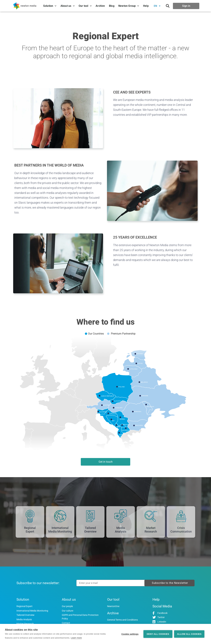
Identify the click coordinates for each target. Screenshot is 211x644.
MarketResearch (151, 530)
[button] (168, 6)
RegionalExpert (30, 530)
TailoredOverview (90, 530)
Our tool (85, 6)
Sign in (186, 6)
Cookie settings (130, 634)
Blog (112, 6)
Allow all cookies (189, 634)
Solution (50, 6)
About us (68, 6)
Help (146, 6)
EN (157, 6)
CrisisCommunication (181, 530)
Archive (100, 6)
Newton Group (129, 6)
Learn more (76, 638)
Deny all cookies (158, 634)
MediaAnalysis (121, 530)
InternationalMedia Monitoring (60, 530)
